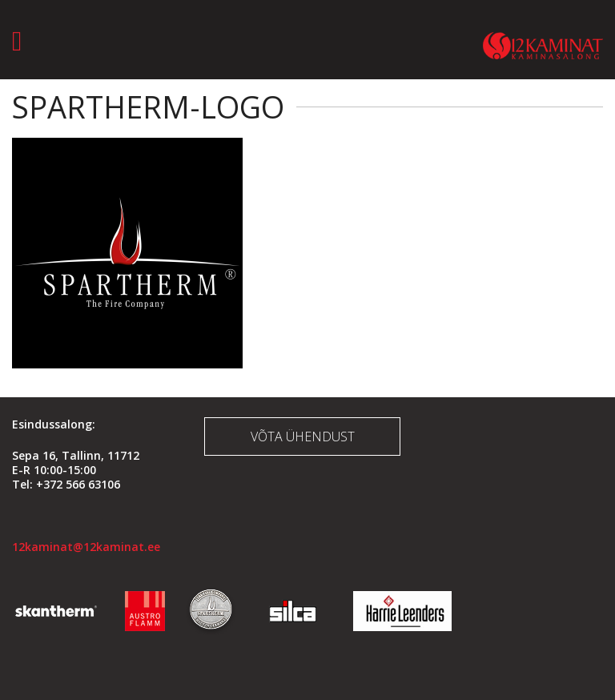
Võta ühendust (303, 436)
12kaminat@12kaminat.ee (86, 547)
